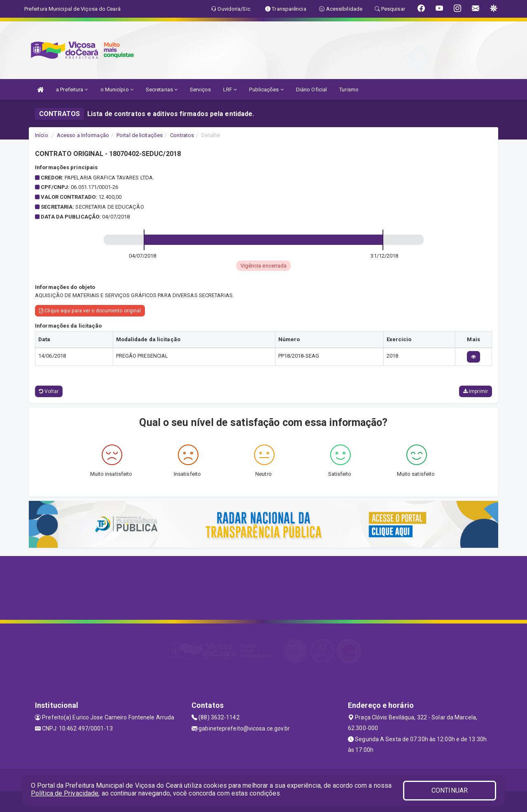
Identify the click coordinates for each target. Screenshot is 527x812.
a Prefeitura (72, 90)
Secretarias (162, 90)
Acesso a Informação (83, 135)
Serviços (200, 90)
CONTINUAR (450, 790)
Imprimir (476, 391)
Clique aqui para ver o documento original (90, 311)
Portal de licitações (140, 135)
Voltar (49, 391)
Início (42, 135)
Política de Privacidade (65, 793)
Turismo (349, 90)
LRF (230, 90)
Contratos (182, 135)
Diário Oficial (311, 90)
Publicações (266, 90)
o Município (117, 90)
